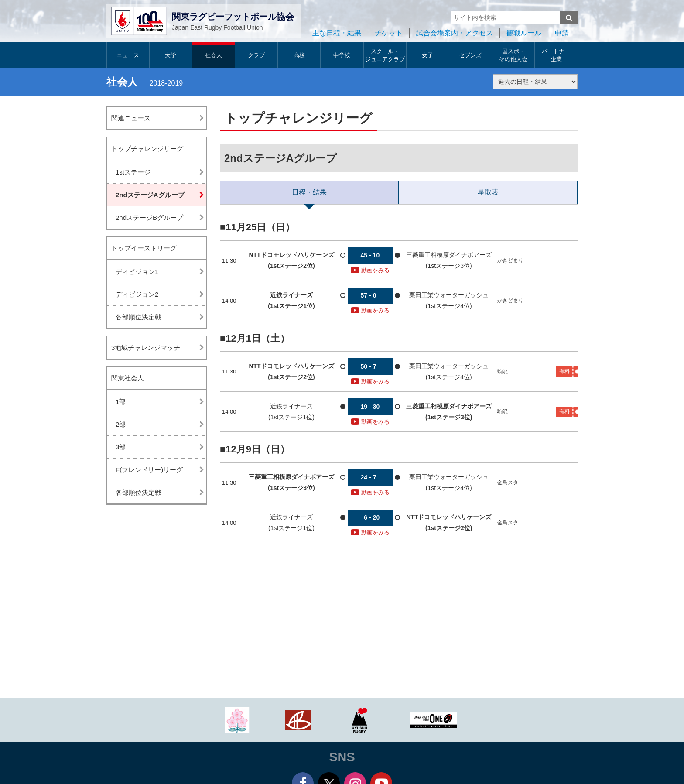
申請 (562, 33)
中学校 (342, 55)
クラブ (256, 55)
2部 (121, 424)
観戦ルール (524, 33)
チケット (389, 33)
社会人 (214, 55)
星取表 (488, 192)
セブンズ (470, 55)
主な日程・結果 (337, 33)
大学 (171, 55)
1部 (121, 402)
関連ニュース (131, 118)
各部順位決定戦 (139, 317)
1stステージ (133, 172)
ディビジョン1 (137, 272)
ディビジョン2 (137, 294)
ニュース (128, 55)
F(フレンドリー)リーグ (149, 470)
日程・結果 (309, 192)
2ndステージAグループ (150, 195)
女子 (427, 55)
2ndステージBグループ (149, 217)
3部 (121, 447)
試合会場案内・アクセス (455, 33)
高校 (299, 55)
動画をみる (370, 270)
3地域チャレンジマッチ (146, 347)
